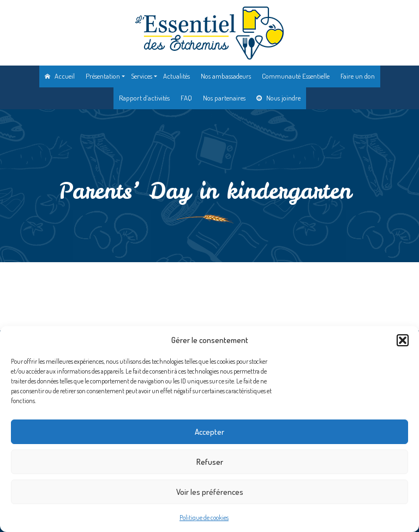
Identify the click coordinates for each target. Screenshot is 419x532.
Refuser (210, 462)
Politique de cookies (204, 518)
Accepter (209, 432)
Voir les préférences (210, 492)
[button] (403, 340)
